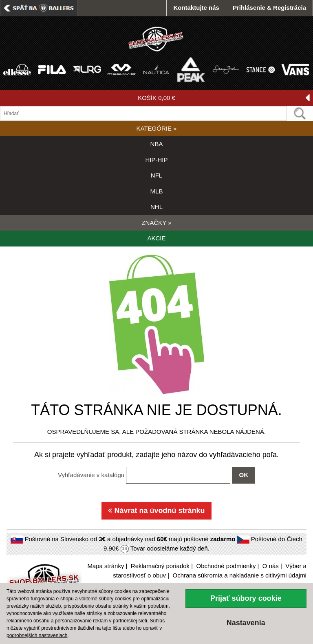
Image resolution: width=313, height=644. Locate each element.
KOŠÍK (224, 98)
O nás (271, 566)
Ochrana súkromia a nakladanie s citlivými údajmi (239, 575)
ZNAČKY (156, 223)
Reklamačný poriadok (160, 566)
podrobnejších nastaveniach (37, 635)
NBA (157, 144)
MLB (157, 191)
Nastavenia (246, 623)
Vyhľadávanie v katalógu (91, 475)
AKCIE (156, 238)
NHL (156, 207)
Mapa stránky (106, 566)
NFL (156, 175)
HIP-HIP (156, 160)
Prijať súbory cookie (246, 598)
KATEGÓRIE (157, 128)
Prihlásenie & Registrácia (269, 8)
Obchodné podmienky (226, 566)
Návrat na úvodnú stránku (156, 511)
